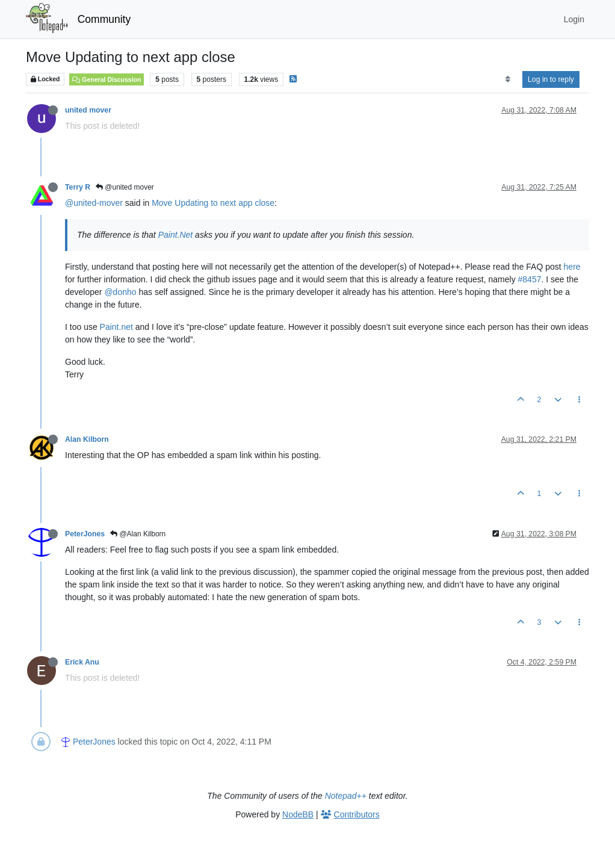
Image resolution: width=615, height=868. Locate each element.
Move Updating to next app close (213, 203)
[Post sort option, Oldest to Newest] (508, 79)
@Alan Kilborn (138, 534)
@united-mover (94, 203)
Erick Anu (82, 662)
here (572, 267)
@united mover (125, 187)
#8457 (530, 279)
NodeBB (298, 814)
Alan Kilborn (87, 439)
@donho (120, 292)
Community (104, 19)
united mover (88, 110)
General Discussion (107, 79)
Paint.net (116, 327)
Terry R (78, 187)
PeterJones (85, 534)
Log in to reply (551, 79)
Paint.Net (176, 235)
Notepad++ (346, 796)
